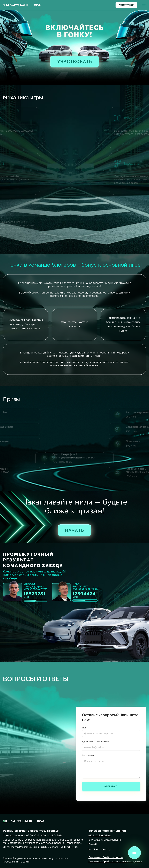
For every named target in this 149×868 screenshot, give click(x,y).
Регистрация (126, 5)
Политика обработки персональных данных (115, 861)
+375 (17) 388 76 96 (100, 835)
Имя (84, 728)
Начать (74, 530)
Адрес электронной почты (96, 741)
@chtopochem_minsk (85, 589)
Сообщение (88, 755)
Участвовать (75, 61)
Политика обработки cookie (106, 857)
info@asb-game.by (100, 849)
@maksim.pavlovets (35, 589)
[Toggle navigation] (144, 5)
